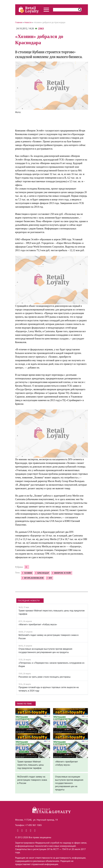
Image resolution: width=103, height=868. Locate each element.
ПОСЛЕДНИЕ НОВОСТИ (29, 601)
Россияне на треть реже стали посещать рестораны (45, 677)
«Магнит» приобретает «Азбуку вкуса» (38, 624)
